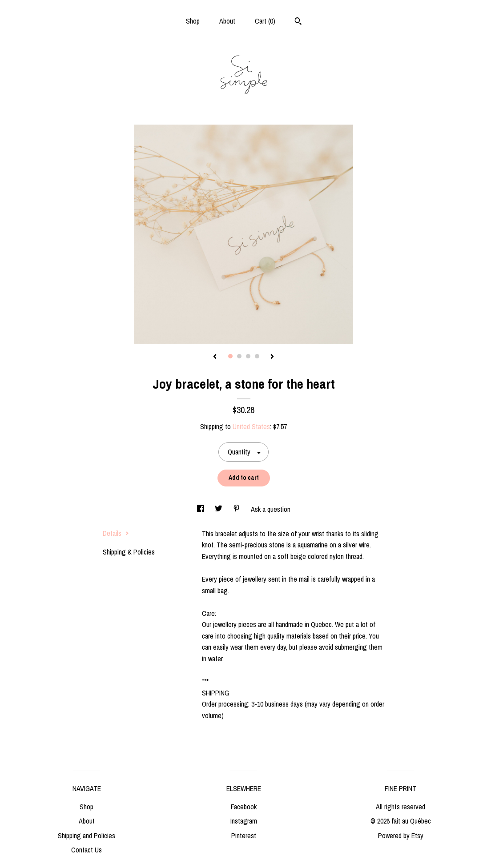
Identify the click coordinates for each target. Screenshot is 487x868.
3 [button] (248, 356)
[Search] (298, 22)
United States (251, 426)
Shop (193, 21)
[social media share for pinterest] (237, 509)
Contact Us (87, 850)
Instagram (244, 821)
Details (116, 533)
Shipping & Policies (129, 552)
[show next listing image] (272, 357)
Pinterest (244, 836)
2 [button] (239, 356)
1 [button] (230, 356)
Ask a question (271, 509)
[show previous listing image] (215, 357)
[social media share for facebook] (201, 509)
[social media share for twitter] (219, 509)
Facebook (244, 807)
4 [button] (257, 356)
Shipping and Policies (87, 836)
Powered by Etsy (401, 836)
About (227, 21)
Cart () (265, 21)
